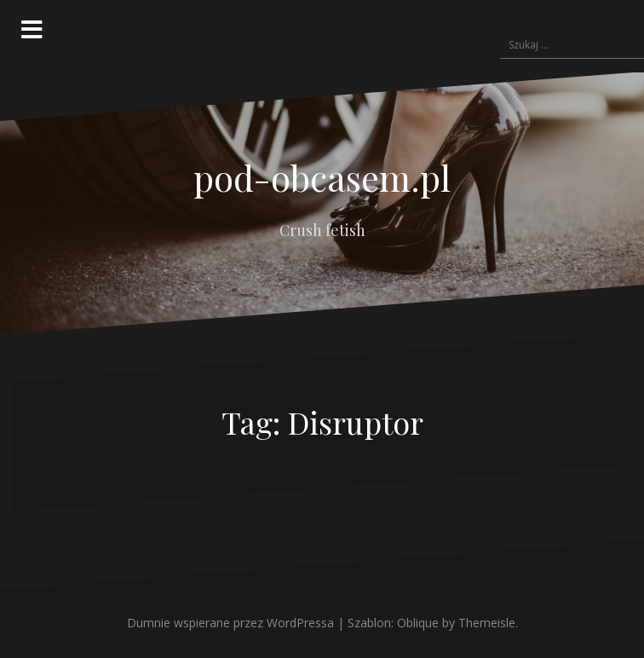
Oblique (418, 623)
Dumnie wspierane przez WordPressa (230, 623)
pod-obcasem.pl (322, 177)
